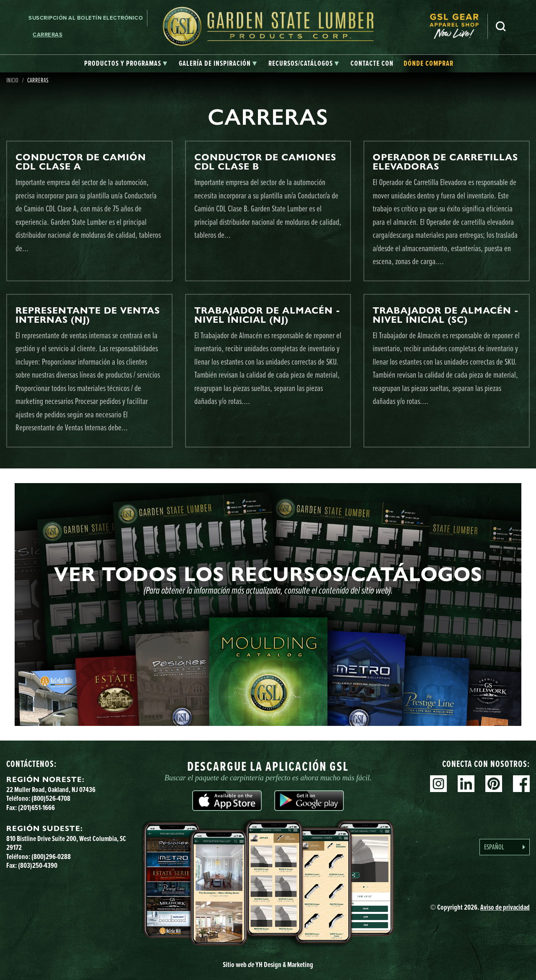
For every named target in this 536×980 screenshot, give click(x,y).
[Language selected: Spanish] (505, 847)
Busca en (501, 26)
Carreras (48, 35)
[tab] (126, 64)
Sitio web (268, 965)
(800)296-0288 (51, 857)
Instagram (438, 784)
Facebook (521, 784)
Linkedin (466, 784)
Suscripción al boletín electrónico (86, 18)
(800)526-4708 (51, 798)
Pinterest (494, 784)
